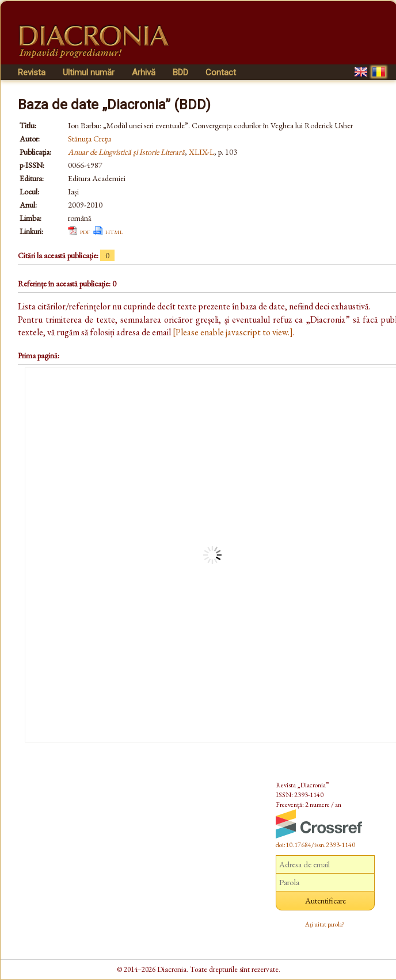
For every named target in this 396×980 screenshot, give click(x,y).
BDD (180, 72)
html (114, 231)
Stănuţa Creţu (90, 139)
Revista (32, 72)
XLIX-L (201, 152)
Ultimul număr (89, 72)
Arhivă (144, 72)
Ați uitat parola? (325, 924)
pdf (85, 231)
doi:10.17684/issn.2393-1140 (315, 845)
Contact (221, 72)
